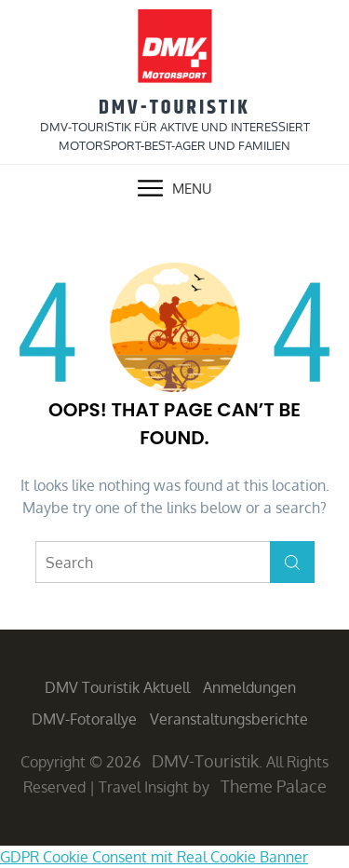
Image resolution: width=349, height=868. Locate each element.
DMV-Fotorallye (84, 719)
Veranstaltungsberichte (229, 719)
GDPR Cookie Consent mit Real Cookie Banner (154, 857)
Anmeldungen (249, 687)
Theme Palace (274, 786)
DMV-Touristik (174, 108)
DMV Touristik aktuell (117, 687)
